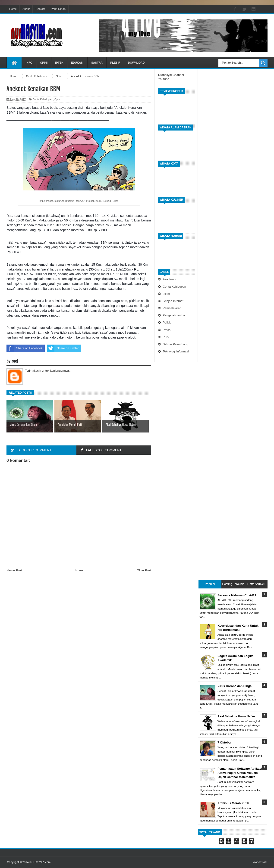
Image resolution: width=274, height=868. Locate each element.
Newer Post (14, 570)
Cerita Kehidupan (174, 287)
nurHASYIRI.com (40, 862)
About (26, 9)
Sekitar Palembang (176, 344)
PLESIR (115, 63)
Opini (57, 99)
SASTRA (97, 63)
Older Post (144, 570)
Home (13, 9)
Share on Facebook (24, 348)
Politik (167, 322)
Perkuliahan (58, 9)
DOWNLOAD (136, 63)
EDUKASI (77, 63)
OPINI (44, 63)
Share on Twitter (63, 348)
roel (265, 862)
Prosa (167, 330)
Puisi (166, 337)
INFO (29, 63)
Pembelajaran (172, 308)
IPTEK (59, 63)
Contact (40, 9)
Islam (166, 294)
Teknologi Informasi (176, 351)
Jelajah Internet (173, 301)
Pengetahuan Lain (175, 315)
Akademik (169, 279)
